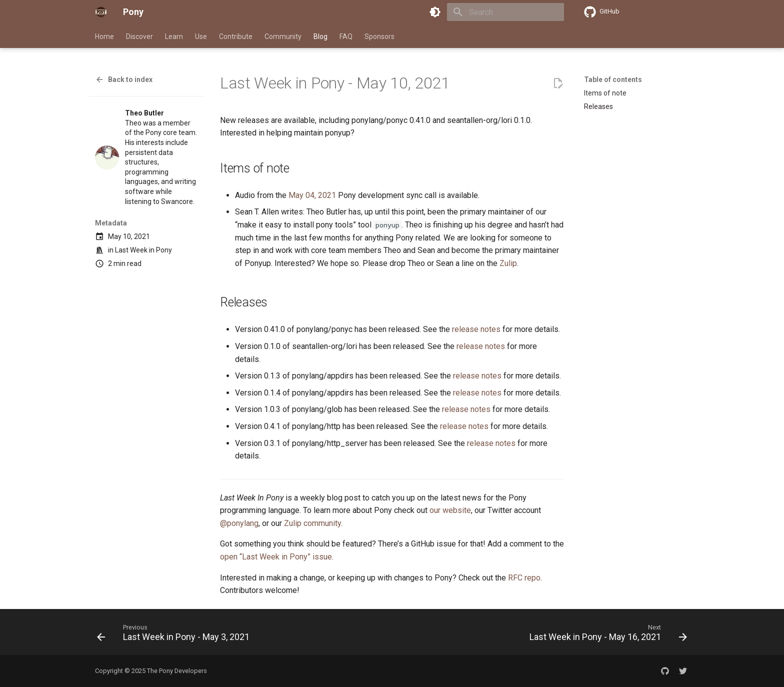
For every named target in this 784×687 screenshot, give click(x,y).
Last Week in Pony (143, 250)
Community (283, 36)
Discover (139, 36)
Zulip (508, 263)
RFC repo (524, 578)
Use (201, 36)
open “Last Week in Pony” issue (276, 557)
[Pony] (101, 12)
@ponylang (239, 523)
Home (104, 36)
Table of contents (613, 79)
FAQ (346, 36)
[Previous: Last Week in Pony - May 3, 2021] (175, 635)
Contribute (236, 36)
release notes (476, 329)
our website (450, 510)
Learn (174, 36)
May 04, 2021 (312, 195)
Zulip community (312, 523)
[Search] (505, 12)
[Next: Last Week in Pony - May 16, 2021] (606, 635)
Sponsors (379, 36)
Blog (320, 36)
